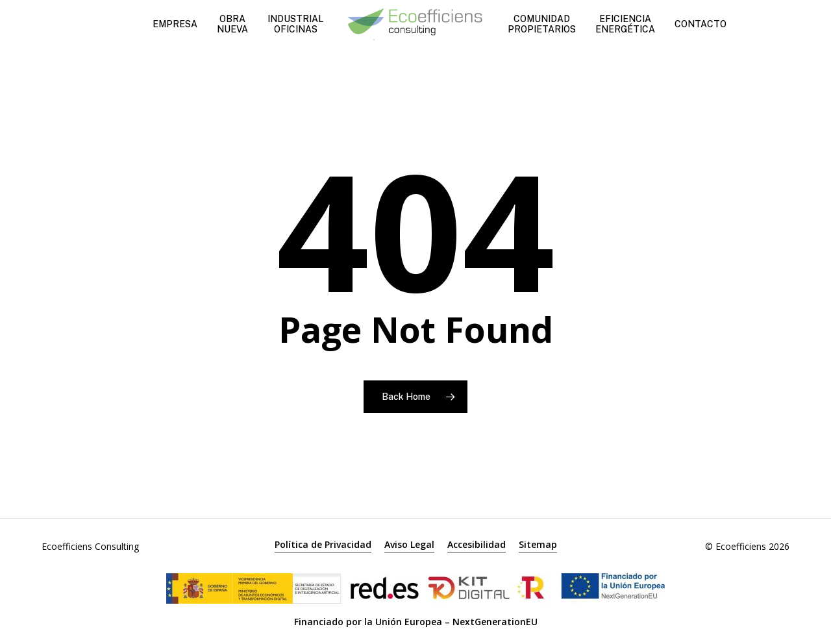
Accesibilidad (477, 544)
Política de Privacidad (323, 544)
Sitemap (538, 544)
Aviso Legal (409, 544)
